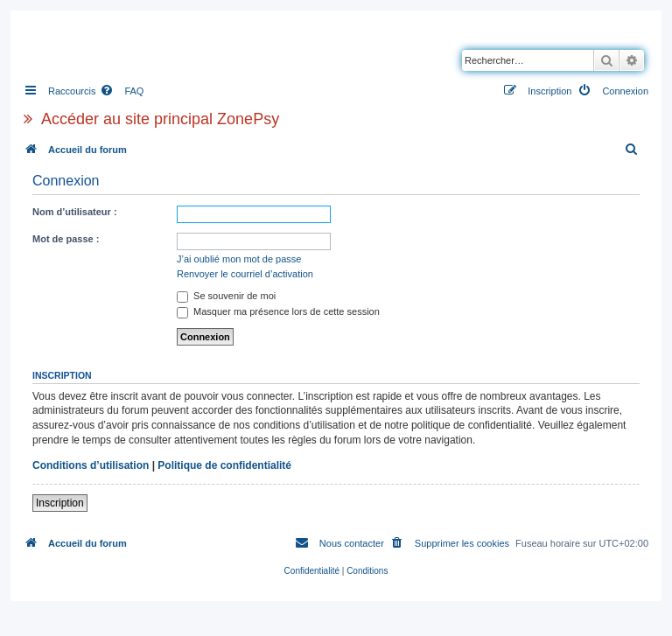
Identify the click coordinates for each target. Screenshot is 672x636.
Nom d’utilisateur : (75, 212)
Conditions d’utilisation (91, 465)
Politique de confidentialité (224, 465)
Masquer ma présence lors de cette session (278, 311)
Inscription (60, 503)
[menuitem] (122, 91)
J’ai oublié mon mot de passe (239, 259)
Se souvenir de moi (226, 296)
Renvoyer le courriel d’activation (245, 274)
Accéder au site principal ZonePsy (160, 119)
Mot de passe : (66, 239)
